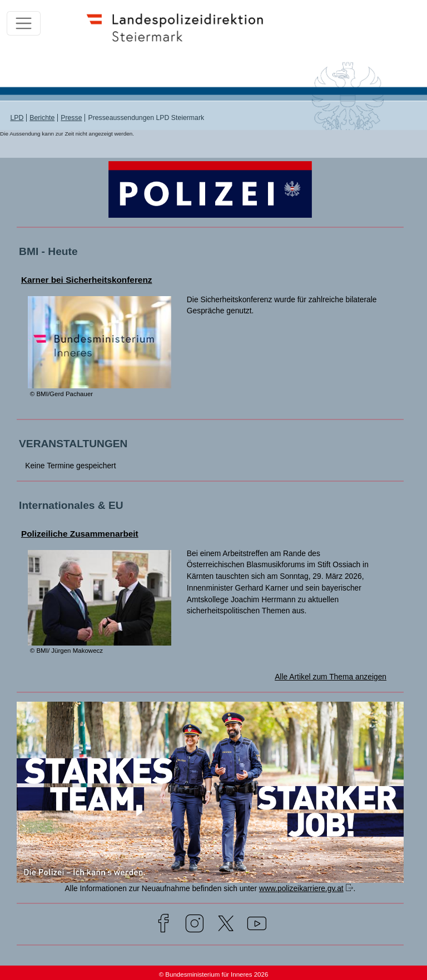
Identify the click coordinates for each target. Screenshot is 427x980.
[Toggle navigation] (24, 24)
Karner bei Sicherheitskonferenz (87, 280)
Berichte (42, 118)
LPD (17, 118)
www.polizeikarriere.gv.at (301, 888)
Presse (71, 118)
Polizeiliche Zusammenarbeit (80, 534)
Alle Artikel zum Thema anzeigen (331, 677)
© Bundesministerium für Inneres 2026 (214, 974)
